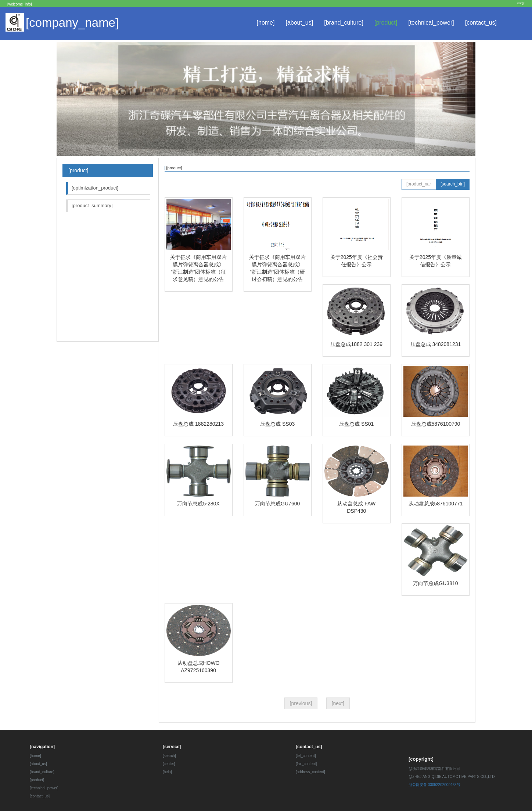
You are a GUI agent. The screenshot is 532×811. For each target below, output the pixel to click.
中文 (521, 3)
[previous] (301, 703)
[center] (169, 764)
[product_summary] (92, 206)
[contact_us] (481, 23)
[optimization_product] (95, 188)
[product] (386, 23)
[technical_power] (431, 23)
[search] (169, 756)
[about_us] (299, 23)
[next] (338, 703)
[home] (266, 23)
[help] (167, 772)
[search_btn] (453, 184)
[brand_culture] (344, 23)
